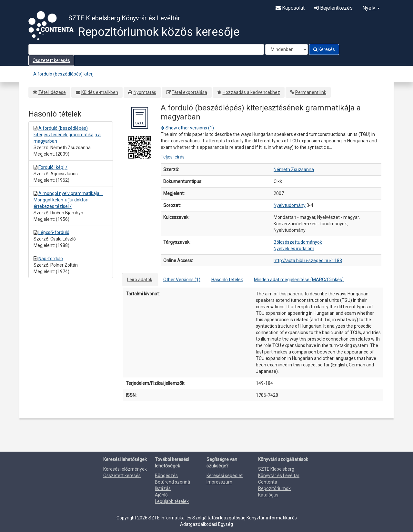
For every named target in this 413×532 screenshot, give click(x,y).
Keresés (324, 49)
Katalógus (268, 495)
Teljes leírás (173, 157)
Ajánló (161, 495)
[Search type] (287, 49)
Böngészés (166, 476)
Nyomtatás (145, 92)
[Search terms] (146, 49)
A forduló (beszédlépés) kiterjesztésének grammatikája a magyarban (67, 135)
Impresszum (219, 482)
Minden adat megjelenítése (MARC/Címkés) (299, 280)
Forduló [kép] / (53, 167)
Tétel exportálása (189, 92)
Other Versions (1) (182, 280)
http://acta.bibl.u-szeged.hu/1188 (308, 261)
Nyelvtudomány (290, 205)
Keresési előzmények (125, 469)
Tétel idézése (52, 92)
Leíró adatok (140, 280)
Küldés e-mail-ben (100, 92)
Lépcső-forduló (54, 232)
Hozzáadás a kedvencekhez (251, 92)
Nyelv (371, 8)
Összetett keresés (51, 60)
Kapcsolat (290, 8)
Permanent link (311, 92)
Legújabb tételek (172, 501)
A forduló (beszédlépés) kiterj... (65, 74)
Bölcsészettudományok (298, 242)
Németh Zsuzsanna (294, 169)
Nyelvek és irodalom (294, 249)
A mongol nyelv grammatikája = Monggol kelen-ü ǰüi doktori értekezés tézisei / (68, 200)
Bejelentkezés (333, 8)
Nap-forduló (51, 259)
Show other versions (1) (187, 128)
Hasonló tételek (227, 280)
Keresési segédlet (225, 476)
